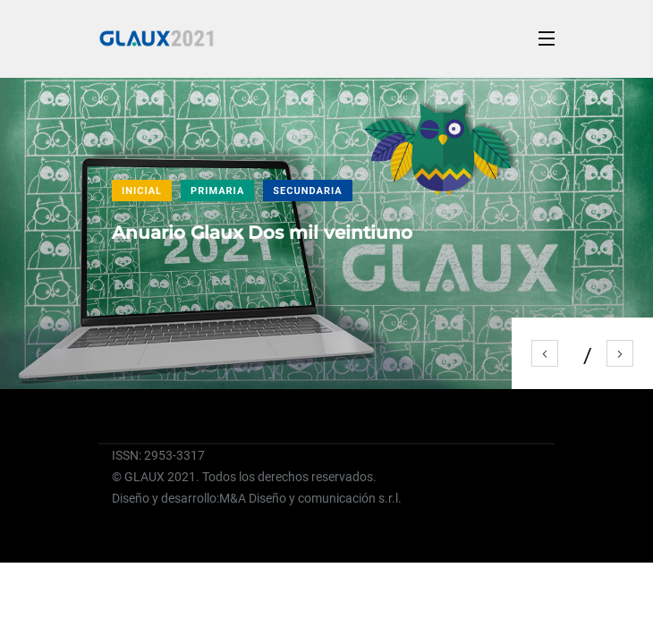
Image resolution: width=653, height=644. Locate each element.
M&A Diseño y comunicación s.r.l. (310, 498)
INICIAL (142, 191)
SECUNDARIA (307, 191)
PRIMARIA (217, 191)
